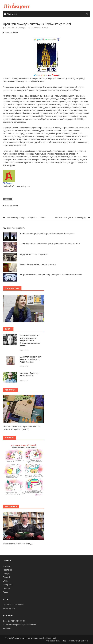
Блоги (6, 581)
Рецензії (7, 577)
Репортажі (7, 585)
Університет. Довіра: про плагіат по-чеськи (29, 374)
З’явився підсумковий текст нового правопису (38, 264)
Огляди (6, 574)
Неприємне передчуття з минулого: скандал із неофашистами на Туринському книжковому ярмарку (30, 340)
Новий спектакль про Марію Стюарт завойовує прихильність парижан (47, 234)
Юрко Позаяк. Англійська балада (18, 544)
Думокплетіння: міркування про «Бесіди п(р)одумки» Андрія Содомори (30, 359)
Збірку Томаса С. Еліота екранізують (34, 255)
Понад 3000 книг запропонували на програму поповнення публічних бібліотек (50, 244)
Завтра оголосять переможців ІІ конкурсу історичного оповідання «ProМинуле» (51, 275)
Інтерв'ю (7, 566)
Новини (7, 199)
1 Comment (36, 28)
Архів (5, 592)
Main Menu (12, 14)
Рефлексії (7, 570)
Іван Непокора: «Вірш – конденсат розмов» (26, 218)
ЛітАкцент (22, 28)
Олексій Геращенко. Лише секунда (71, 218)
